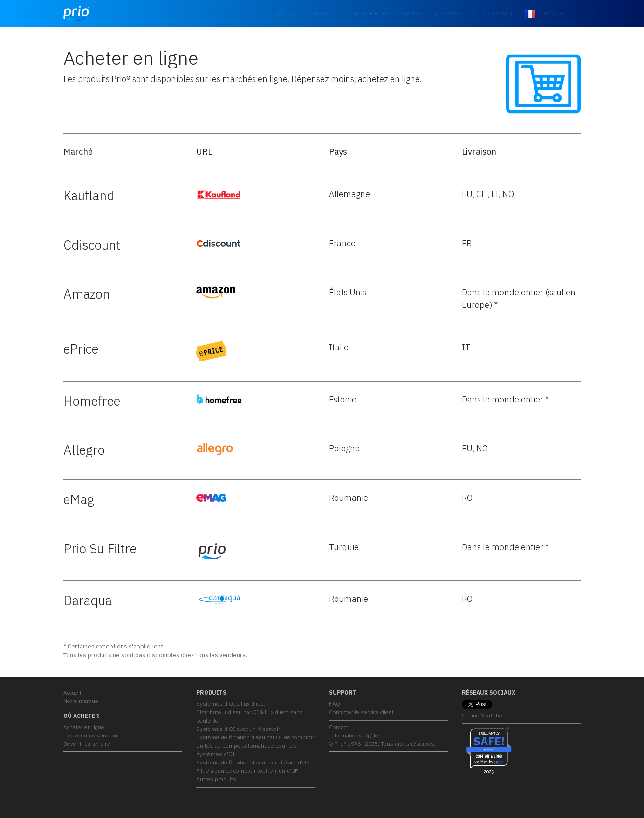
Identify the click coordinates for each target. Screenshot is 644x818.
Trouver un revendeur (91, 735)
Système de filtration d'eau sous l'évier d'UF (253, 762)
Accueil (289, 13)
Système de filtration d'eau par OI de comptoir (255, 737)
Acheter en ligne (84, 727)
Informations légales (355, 735)
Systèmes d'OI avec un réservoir (238, 729)
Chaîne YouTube (482, 715)
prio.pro (489, 750)
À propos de (455, 13)
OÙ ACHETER (370, 13)
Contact (499, 13)
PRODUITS (326, 13)
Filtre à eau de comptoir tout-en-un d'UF (247, 771)
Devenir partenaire (87, 744)
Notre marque (81, 701)
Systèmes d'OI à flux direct (231, 704)
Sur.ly (499, 762)
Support (412, 13)
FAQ (335, 704)
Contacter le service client (361, 712)
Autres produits (216, 779)
